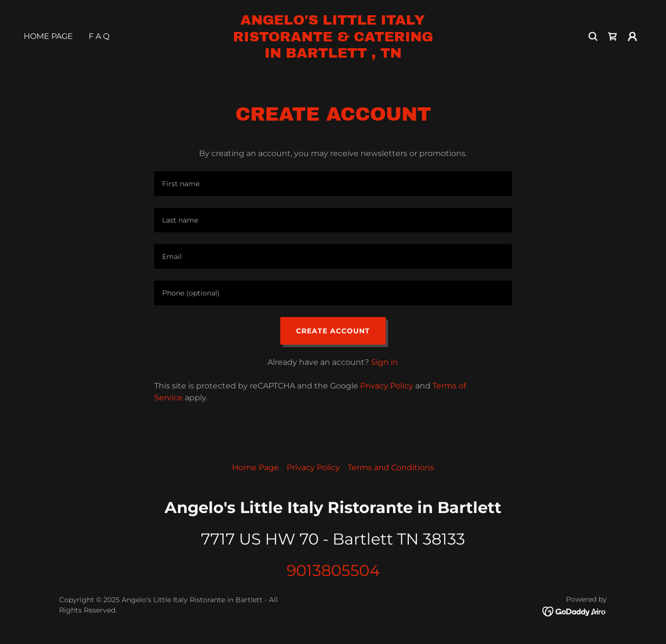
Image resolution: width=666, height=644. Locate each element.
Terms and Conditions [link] (391, 467)
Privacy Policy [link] (387, 386)
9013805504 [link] (333, 570)
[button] (633, 36)
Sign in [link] (384, 362)
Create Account (333, 331)
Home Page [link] (48, 36)
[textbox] (333, 184)
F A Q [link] (99, 36)
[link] (333, 55)
